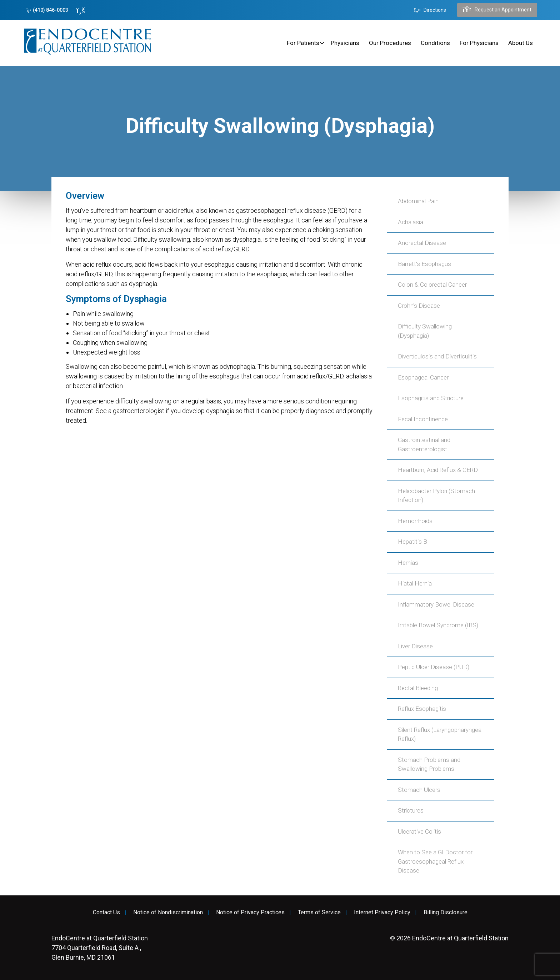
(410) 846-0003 (47, 10)
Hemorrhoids (415, 521)
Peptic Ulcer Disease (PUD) (434, 667)
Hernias (408, 563)
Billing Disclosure (446, 913)
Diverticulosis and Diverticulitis (437, 356)
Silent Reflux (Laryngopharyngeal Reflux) (440, 734)
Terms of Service (319, 913)
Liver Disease (415, 646)
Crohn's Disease (419, 306)
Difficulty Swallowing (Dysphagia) (425, 331)
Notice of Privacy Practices (250, 913)
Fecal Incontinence (423, 419)
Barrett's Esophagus (424, 264)
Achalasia (411, 222)
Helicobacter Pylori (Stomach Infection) (436, 496)
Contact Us (106, 913)
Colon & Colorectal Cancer (432, 285)
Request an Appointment (497, 10)
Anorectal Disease (422, 243)
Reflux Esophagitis (422, 709)
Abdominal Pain (418, 201)
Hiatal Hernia (415, 583)
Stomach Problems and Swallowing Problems (429, 764)
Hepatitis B (412, 542)
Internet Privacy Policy (382, 913)
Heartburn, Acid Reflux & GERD (438, 470)
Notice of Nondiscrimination (168, 913)
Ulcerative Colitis (419, 831)
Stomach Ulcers (419, 790)
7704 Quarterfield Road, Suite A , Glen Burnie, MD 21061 (100, 948)
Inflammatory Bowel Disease (436, 604)
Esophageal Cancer (423, 377)
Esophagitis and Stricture (431, 398)
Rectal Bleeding (418, 688)
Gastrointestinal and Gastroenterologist (424, 444)
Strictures (411, 810)
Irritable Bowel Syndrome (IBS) (438, 625)
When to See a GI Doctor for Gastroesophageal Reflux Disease (435, 861)
